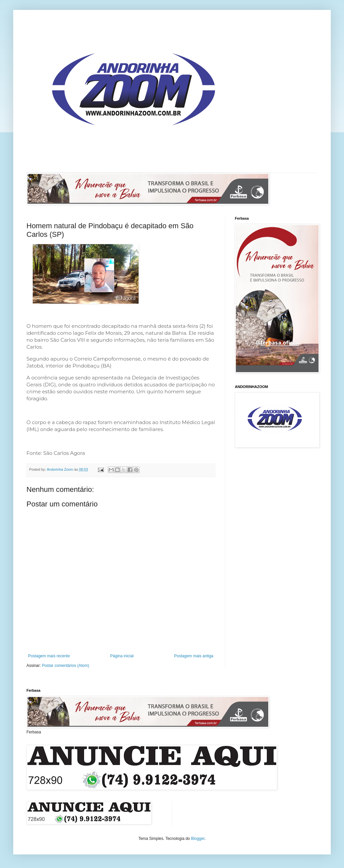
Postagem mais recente (49, 656)
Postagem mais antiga (194, 656)
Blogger (198, 839)
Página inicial (122, 656)
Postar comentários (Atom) (66, 666)
